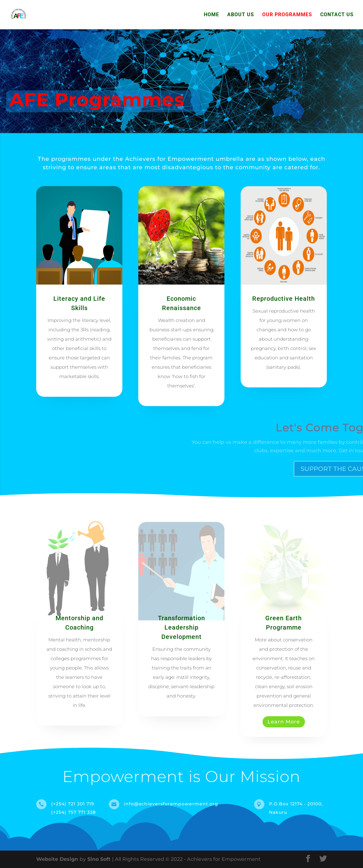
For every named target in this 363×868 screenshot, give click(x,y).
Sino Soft (99, 859)
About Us (241, 15)
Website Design (58, 859)
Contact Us (337, 15)
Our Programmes (287, 15)
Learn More (284, 722)
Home (211, 15)
